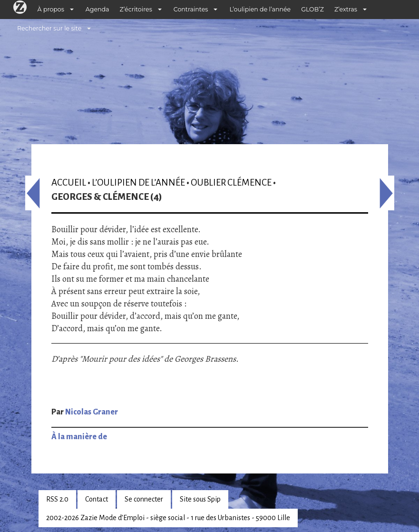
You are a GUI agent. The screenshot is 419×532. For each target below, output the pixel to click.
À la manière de (79, 437)
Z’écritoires (136, 9)
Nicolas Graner (92, 412)
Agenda (97, 9)
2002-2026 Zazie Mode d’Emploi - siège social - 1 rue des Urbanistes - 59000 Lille (168, 518)
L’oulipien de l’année (260, 9)
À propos (51, 9)
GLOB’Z (312, 9)
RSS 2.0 (57, 499)
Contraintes (191, 9)
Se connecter (144, 499)
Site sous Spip (200, 499)
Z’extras (346, 9)
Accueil (69, 182)
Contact (97, 499)
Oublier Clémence (231, 182)
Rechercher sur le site (49, 28)
